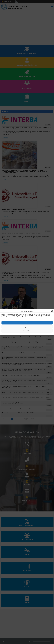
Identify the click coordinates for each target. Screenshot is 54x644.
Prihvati (27, 323)
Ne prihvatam (27, 327)
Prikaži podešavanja (27, 331)
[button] (52, 311)
